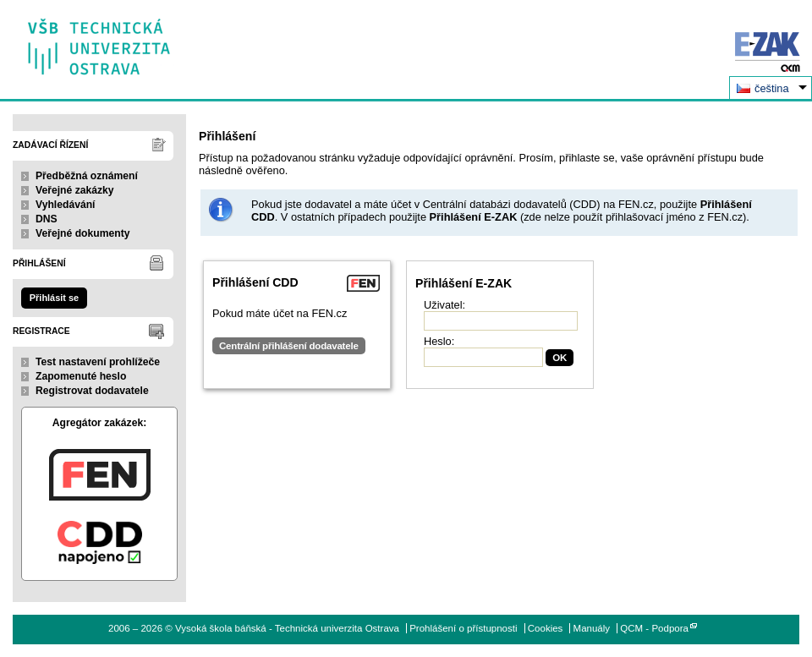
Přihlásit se (54, 298)
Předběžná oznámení (87, 176)
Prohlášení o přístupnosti (463, 628)
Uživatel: (444, 305)
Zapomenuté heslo (81, 376)
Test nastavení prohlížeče (98, 362)
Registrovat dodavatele (92, 391)
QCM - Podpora (654, 628)
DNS (47, 219)
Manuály (592, 628)
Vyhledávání (66, 205)
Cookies (546, 628)
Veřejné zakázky (75, 190)
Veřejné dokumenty (82, 233)
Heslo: (439, 341)
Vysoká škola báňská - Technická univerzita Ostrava (99, 41)
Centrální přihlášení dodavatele (289, 346)
